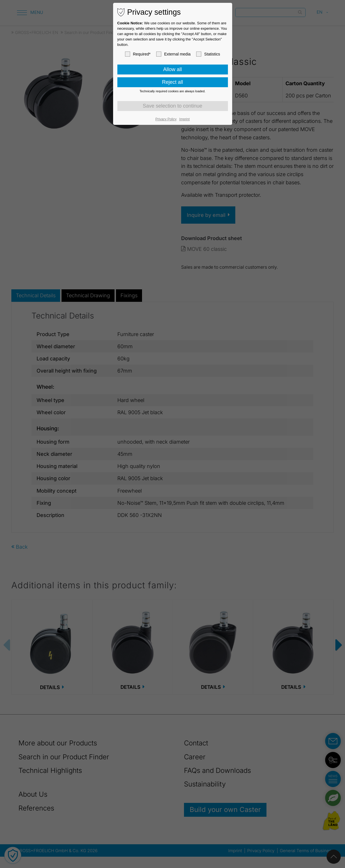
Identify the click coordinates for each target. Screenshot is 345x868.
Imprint (184, 119)
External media (173, 54)
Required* (138, 54)
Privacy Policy (166, 119)
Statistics (208, 54)
